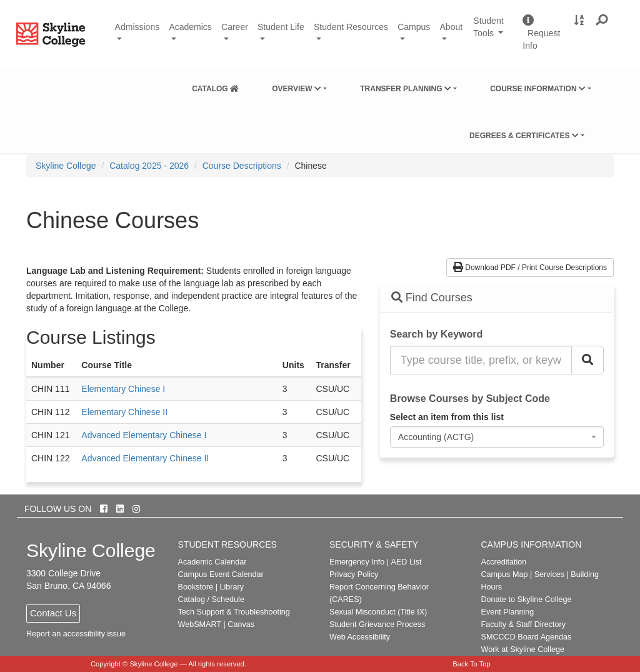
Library (232, 587)
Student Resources (351, 27)
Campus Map (505, 574)
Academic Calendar (212, 562)
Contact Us (53, 613)
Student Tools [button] (493, 33)
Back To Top (472, 664)
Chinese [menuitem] (310, 166)
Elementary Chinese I (123, 389)
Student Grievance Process (377, 624)
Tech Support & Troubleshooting (234, 612)
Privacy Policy (354, 574)
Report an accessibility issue (76, 634)
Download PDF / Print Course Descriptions (530, 268)
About (452, 27)
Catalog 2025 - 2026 (149, 166)
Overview (297, 89)
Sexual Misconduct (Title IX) (378, 612)
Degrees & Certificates (524, 136)
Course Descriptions (242, 166)
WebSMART (200, 624)
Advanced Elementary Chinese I (144, 435)
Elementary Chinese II (124, 412)
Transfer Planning (406, 89)
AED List (406, 562)
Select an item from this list (447, 417)
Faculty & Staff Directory (524, 624)
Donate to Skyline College (527, 599)
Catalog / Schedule (211, 599)
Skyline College (66, 166)
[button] (602, 21)
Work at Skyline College (523, 649)
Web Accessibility (360, 637)
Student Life (281, 27)
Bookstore (196, 587)
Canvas (241, 624)
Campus (414, 27)
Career (235, 27)
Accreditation (504, 562)
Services (549, 574)
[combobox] (497, 437)
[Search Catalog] (587, 360)
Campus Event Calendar (221, 574)
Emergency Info (357, 562)
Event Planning (508, 612)
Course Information (538, 89)
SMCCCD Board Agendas (527, 637)
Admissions (137, 27)
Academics (190, 27)
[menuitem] (215, 86)
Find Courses (432, 298)
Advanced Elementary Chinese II (145, 458)
